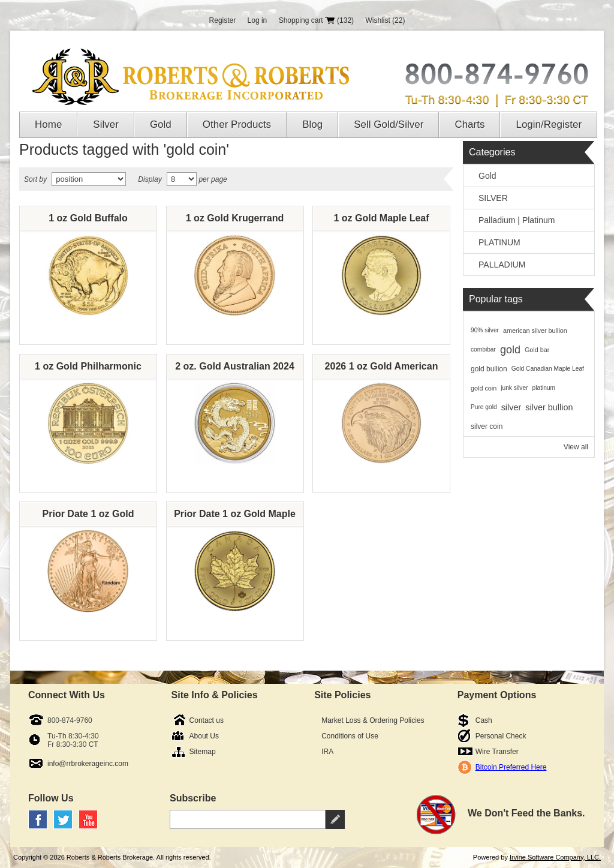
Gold (161, 124)
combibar (483, 349)
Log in (258, 20)
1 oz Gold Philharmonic (88, 366)
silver (511, 407)
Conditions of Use (350, 736)
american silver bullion (535, 331)
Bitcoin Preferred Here (511, 767)
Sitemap (203, 752)
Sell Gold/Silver (389, 124)
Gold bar (537, 350)
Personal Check (501, 736)
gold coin (484, 388)
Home (48, 124)
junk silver (514, 388)
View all (576, 447)
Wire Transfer (497, 752)
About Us (204, 736)
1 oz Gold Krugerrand (235, 218)
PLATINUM (499, 242)
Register (223, 20)
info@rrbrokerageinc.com (88, 764)
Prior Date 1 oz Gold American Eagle (88, 517)
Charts (469, 124)
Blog (312, 124)
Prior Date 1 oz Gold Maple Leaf (235, 517)
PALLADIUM (502, 265)
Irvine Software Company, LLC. (555, 857)
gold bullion (489, 369)
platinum (544, 388)
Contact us (207, 720)
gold (510, 350)
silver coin (487, 427)
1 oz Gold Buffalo (88, 218)
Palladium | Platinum (517, 220)
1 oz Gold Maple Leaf (381, 218)
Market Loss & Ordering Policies (373, 720)
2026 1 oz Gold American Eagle (382, 370)
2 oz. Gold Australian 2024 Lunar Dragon (235, 370)
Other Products (237, 124)
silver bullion (549, 407)
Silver (106, 124)
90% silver (485, 330)
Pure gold (484, 407)
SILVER (493, 198)
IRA (327, 752)
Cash (484, 720)
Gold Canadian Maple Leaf (548, 369)
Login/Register (549, 124)
